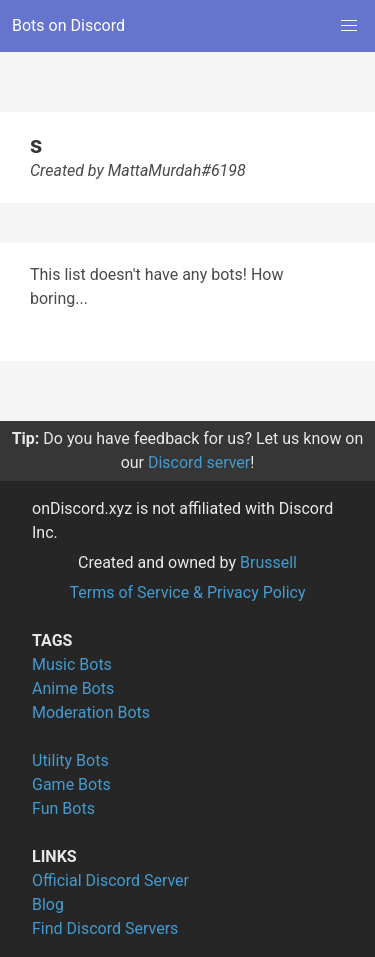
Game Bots (71, 784)
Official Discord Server (110, 880)
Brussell (268, 562)
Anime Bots (73, 688)
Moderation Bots (91, 712)
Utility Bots (70, 760)
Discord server (199, 462)
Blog (48, 904)
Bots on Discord (68, 25)
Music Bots (72, 664)
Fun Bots (63, 808)
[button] (349, 26)
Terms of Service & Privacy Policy (187, 592)
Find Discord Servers (105, 928)
